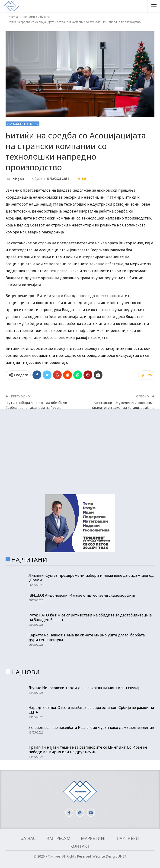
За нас (28, 838)
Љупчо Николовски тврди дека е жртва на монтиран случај (84, 688)
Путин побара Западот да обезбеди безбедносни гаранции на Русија (36, 405)
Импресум (58, 838)
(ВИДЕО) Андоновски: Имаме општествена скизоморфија (82, 595)
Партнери (128, 838)
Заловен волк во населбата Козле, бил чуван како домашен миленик (91, 727)
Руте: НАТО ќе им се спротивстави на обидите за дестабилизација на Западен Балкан (90, 617)
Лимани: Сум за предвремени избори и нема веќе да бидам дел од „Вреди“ (91, 578)
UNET (122, 856)
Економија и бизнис (22, 124)
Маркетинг (94, 838)
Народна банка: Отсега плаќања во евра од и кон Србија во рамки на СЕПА (91, 710)
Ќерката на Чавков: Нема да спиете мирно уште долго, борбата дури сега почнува (87, 637)
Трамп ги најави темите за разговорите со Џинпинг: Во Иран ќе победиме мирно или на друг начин (88, 750)
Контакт (80, 846)
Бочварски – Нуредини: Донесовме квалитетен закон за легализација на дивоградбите (123, 407)
